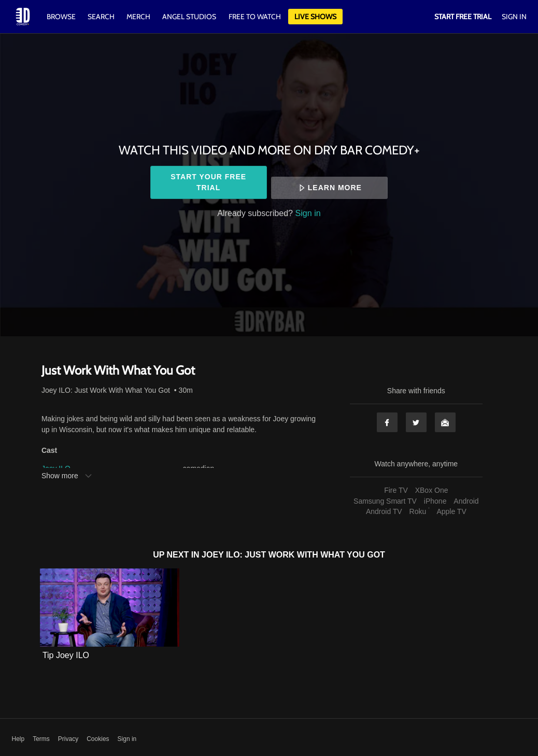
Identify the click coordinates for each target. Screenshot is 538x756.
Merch (138, 17)
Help (18, 739)
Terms (41, 739)
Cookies (98, 739)
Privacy (68, 739)
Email (445, 422)
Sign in (308, 213)
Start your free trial (208, 182)
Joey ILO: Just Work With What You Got (106, 390)
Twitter (416, 422)
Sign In (514, 17)
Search (102, 17)
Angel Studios (189, 17)
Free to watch (255, 17)
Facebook (387, 422)
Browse (62, 17)
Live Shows (315, 17)
